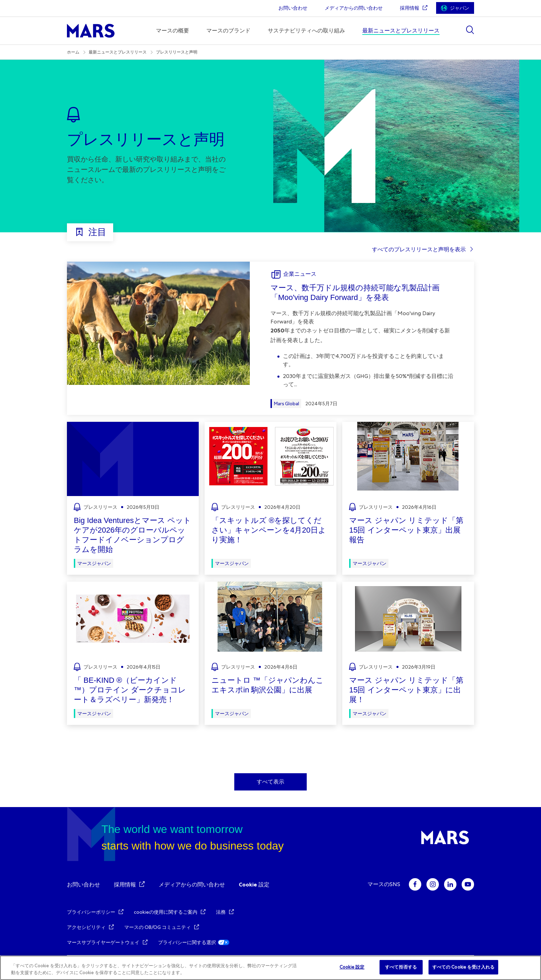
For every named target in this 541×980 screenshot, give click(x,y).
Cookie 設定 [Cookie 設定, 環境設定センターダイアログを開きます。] (352, 967)
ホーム (73, 52)
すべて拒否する (401, 967)
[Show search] (470, 30)
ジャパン (460, 8)
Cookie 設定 (254, 885)
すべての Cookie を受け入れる (463, 967)
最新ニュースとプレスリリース (118, 52)
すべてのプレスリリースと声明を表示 (419, 249)
